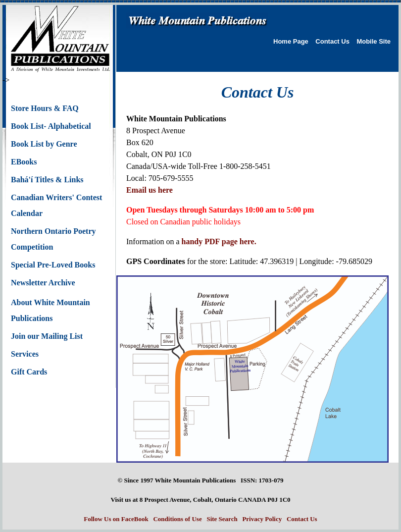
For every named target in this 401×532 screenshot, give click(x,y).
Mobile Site (374, 41)
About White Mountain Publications (50, 310)
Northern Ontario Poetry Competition (53, 239)
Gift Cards (29, 372)
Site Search (222, 519)
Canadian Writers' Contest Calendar (56, 205)
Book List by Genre (44, 144)
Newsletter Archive (43, 283)
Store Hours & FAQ (45, 108)
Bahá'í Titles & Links (47, 180)
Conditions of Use (177, 519)
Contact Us (332, 41)
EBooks (24, 162)
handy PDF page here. (219, 241)
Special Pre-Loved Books (53, 265)
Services (25, 354)
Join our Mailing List (47, 336)
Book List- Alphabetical (51, 126)
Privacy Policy (262, 519)
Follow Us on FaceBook (116, 519)
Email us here (150, 190)
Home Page (291, 41)
